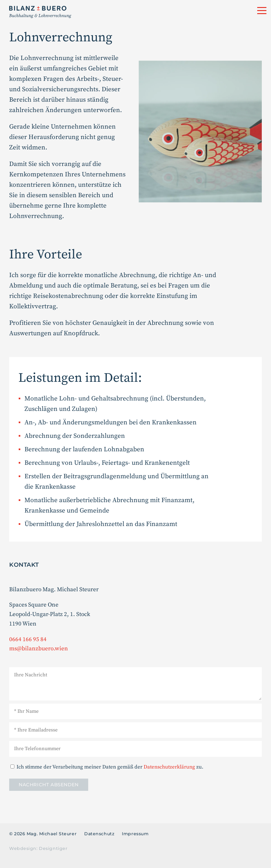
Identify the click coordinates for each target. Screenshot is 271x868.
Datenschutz (99, 834)
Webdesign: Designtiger (38, 848)
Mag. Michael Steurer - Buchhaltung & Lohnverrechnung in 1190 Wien (92, 12)
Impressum (135, 834)
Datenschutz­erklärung (169, 767)
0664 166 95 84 (28, 639)
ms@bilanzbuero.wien (39, 649)
